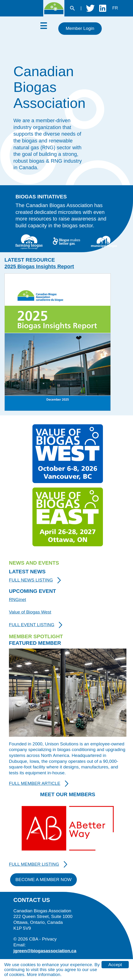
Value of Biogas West (30, 612)
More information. (44, 974)
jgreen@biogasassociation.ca (45, 951)
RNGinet (18, 600)
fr (115, 8)
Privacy (49, 939)
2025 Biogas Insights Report (39, 266)
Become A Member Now (44, 880)
